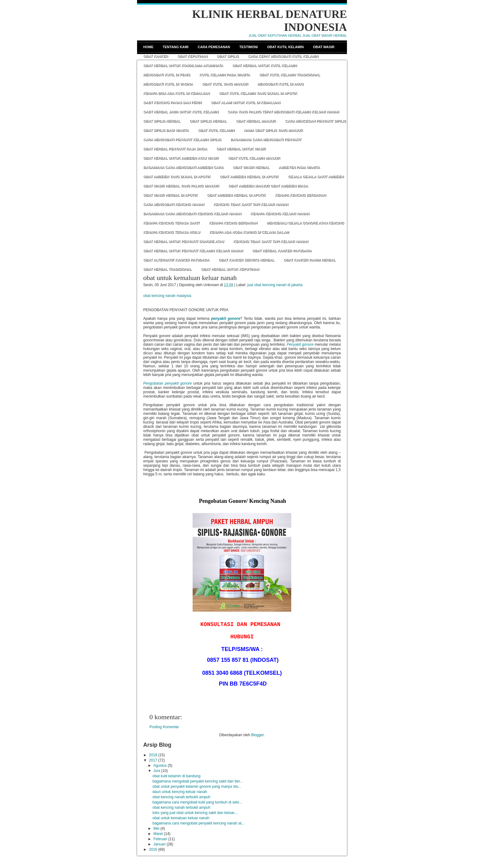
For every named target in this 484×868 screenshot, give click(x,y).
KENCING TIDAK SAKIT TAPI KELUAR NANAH (251, 204)
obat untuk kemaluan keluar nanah (190, 278)
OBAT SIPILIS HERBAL (162, 121)
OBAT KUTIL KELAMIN (216, 130)
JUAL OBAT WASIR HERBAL (325, 35)
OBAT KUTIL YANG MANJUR (225, 84)
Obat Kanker (156, 56)
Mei (156, 828)
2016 (153, 849)
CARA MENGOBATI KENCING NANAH (174, 204)
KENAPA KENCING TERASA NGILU (172, 232)
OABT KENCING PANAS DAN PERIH (172, 102)
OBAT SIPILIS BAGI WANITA (166, 130)
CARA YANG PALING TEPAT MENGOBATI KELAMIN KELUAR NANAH (284, 112)
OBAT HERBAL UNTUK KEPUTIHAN (230, 269)
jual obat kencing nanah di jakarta (275, 285)
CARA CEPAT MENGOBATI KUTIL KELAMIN (283, 56)
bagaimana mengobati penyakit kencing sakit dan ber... (198, 781)
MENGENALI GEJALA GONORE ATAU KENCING (305, 223)
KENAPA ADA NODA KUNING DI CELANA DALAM (249, 232)
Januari (159, 844)
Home (148, 47)
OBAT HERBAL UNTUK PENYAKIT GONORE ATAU (184, 241)
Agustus (160, 766)
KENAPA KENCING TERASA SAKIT (171, 223)
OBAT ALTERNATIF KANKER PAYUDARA (176, 260)
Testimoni (248, 47)
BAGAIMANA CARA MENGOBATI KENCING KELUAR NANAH (192, 214)
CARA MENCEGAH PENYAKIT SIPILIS (316, 121)
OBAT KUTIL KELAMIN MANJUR (254, 158)
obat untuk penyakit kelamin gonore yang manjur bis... (197, 787)
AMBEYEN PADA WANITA (299, 167)
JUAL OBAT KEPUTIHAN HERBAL (275, 35)
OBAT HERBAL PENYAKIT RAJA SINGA (175, 149)
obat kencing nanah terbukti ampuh (181, 797)
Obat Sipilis (228, 56)
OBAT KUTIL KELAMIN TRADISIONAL (290, 75)
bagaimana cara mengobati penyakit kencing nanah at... (198, 823)
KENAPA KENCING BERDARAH (300, 195)
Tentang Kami (176, 47)
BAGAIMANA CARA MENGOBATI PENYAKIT (266, 140)
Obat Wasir (324, 47)
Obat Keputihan (192, 56)
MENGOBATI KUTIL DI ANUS (281, 84)
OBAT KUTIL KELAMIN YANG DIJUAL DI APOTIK (258, 93)
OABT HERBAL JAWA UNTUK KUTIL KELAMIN (181, 112)
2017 (153, 760)
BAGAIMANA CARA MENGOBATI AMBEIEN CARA (183, 167)
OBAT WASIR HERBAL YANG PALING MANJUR (181, 186)
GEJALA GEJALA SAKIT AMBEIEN (316, 177)
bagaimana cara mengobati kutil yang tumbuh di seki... (197, 802)
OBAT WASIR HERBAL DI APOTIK (170, 195)
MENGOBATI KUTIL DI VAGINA (168, 84)
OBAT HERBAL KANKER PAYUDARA (282, 251)
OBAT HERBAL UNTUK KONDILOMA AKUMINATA (183, 65)
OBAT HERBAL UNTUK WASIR (241, 149)
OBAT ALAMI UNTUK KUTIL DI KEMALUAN (246, 102)
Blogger (258, 735)
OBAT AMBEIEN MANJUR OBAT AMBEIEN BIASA (268, 186)
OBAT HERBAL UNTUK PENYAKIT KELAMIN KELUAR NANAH (193, 251)
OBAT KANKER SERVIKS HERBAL (246, 260)
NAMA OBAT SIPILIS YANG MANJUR (273, 130)
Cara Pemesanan (214, 47)
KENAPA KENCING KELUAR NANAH (280, 214)
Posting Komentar (164, 727)
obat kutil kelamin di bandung (176, 776)
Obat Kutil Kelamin (285, 47)
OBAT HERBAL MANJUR (256, 121)
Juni (157, 771)
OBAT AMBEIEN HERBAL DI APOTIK (249, 177)
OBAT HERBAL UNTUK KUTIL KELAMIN (265, 65)
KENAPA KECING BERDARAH (233, 223)
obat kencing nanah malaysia (167, 296)
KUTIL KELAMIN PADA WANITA (225, 75)
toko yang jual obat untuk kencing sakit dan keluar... (195, 813)
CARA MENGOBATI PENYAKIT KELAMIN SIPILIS (182, 140)
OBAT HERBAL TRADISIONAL (167, 269)
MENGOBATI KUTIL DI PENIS (167, 75)
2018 (153, 755)
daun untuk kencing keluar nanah (180, 792)
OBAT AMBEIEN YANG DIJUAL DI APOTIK (177, 177)
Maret (158, 834)
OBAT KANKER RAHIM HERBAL (310, 260)
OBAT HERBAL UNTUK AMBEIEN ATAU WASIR (181, 158)
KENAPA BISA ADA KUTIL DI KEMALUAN (177, 93)
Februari (160, 839)
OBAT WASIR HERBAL (251, 167)
